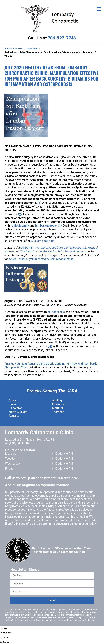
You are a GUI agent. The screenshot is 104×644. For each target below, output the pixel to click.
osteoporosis (56, 312)
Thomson (58, 412)
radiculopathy (20, 226)
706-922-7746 (62, 38)
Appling (57, 400)
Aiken (12, 400)
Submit (52, 600)
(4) (50, 346)
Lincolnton (16, 408)
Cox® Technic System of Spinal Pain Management (41, 259)
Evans (13, 404)
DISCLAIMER (24, 617)
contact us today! (85, 524)
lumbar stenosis (46, 226)
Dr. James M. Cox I (32, 620)
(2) (20, 214)
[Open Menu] (99, 9)
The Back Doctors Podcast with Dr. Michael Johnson (53, 251)
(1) (39, 203)
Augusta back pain (43, 241)
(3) (60, 226)
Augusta (14, 416)
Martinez (58, 408)
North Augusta (18, 412)
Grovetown (59, 404)
